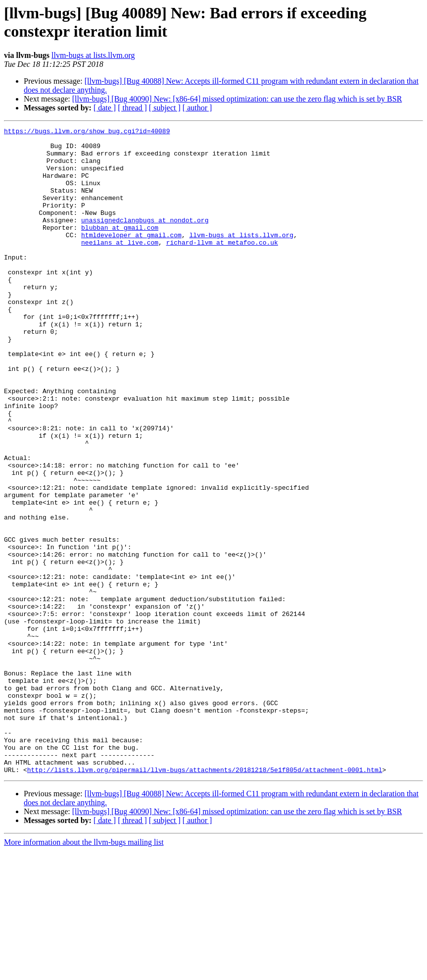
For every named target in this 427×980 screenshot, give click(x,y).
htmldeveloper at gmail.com (131, 257)
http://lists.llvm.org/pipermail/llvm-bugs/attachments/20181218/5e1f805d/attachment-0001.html (205, 899)
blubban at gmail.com (120, 248)
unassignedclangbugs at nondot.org (145, 239)
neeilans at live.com (120, 266)
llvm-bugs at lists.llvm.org (93, 55)
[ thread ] (132, 108)
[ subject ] (165, 108)
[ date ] (105, 108)
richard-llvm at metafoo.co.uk (222, 266)
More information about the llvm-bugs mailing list (84, 971)
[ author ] (197, 108)
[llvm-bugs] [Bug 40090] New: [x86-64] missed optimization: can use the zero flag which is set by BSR (237, 99)
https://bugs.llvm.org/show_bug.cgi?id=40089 (87, 132)
